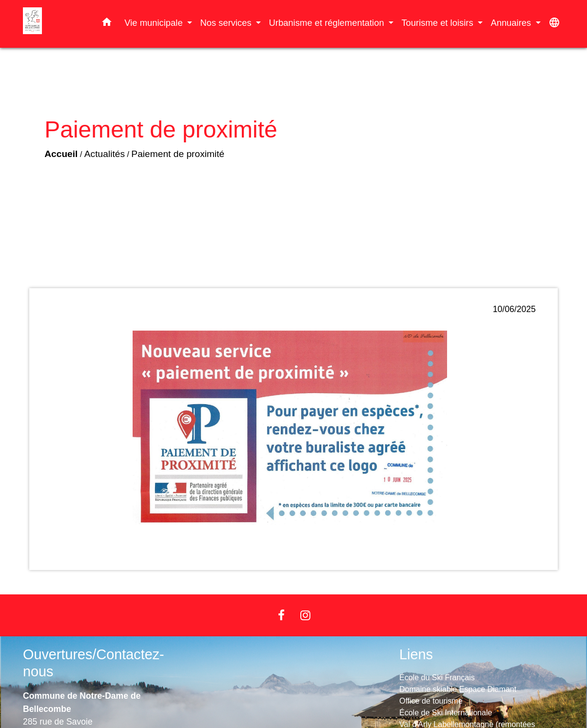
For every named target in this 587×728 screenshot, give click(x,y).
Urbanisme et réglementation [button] (327, 23)
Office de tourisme (431, 701)
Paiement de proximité (178, 154)
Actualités (105, 154)
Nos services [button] (227, 23)
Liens (416, 654)
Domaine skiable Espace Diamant (458, 689)
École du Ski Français (437, 678)
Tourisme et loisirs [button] (438, 23)
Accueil (61, 154)
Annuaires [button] (512, 23)
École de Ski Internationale (446, 713)
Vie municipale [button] (155, 23)
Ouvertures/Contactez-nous (94, 663)
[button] (107, 24)
